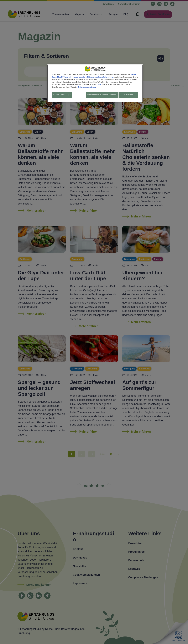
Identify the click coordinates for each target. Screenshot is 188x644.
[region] (95, 84)
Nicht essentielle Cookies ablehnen (100, 95)
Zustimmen (128, 95)
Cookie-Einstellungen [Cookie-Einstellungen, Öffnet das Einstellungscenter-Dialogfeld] (62, 95)
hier (100, 84)
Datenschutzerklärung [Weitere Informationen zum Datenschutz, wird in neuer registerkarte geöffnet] (87, 87)
